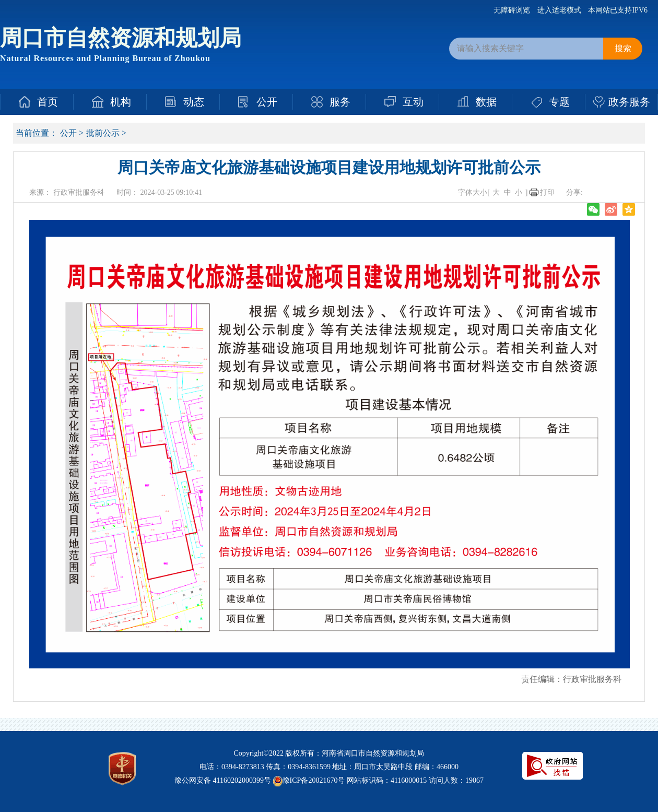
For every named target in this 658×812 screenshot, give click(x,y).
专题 (559, 102)
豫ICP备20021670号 (314, 780)
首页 (48, 102)
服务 (340, 102)
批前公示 (103, 133)
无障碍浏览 (512, 10)
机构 (121, 102)
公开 (267, 102)
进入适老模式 (559, 10)
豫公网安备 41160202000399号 (223, 780)
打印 (547, 192)
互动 (413, 102)
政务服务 (629, 102)
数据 (486, 102)
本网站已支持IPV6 (618, 10)
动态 (194, 102)
